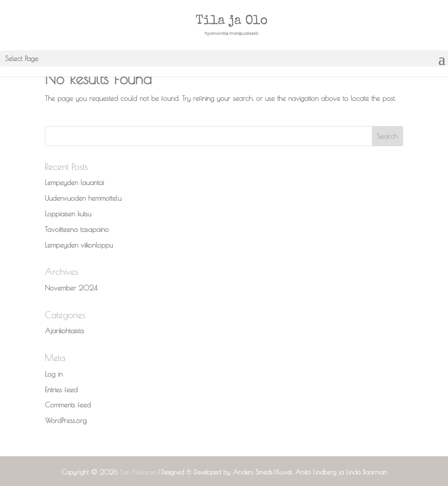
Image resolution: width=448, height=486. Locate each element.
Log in (54, 374)
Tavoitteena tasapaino (77, 229)
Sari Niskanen (138, 472)
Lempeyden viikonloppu (79, 245)
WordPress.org (66, 420)
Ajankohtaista (64, 331)
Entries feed (61, 390)
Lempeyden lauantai (74, 183)
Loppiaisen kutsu (68, 214)
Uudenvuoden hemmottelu (83, 198)
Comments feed (68, 405)
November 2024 (71, 288)
